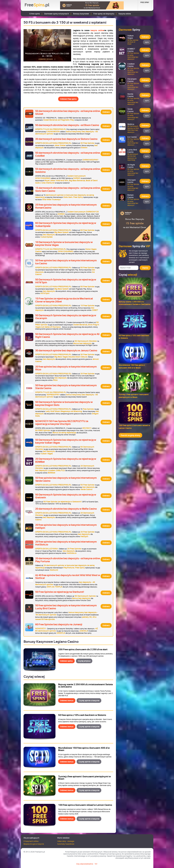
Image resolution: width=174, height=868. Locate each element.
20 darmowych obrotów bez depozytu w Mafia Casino (66, 509)
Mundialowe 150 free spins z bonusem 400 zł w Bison (84, 749)
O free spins (35, 14)
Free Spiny (145, 2)
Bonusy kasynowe (81, 14)
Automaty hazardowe (66, 844)
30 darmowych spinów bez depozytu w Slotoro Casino (66, 139)
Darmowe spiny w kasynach (56, 14)
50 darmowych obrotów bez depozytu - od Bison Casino (67, 125)
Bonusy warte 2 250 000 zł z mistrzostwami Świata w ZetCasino (86, 686)
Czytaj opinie (89, 701)
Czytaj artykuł (84, 661)
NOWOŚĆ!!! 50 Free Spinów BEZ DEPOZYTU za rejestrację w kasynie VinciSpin (62, 423)
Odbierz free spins (68, 99)
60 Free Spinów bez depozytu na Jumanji (59, 624)
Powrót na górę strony (130, 435)
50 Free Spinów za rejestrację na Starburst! (60, 592)
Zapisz (145, 268)
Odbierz (106, 112)
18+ (96, 864)
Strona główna (25, 14)
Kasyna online (125, 14)
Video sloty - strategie (66, 841)
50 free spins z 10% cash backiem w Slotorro (82, 715)
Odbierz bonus (67, 701)
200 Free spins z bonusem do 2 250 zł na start (83, 649)
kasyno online (97, 30)
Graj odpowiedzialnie (85, 864)
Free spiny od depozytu (104, 14)
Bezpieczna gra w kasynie (34, 844)
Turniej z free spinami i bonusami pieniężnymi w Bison (84, 778)
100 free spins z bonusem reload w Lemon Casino (85, 805)
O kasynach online (31, 841)
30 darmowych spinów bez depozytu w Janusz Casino (66, 351)
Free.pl (37, 5)
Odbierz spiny (66, 661)
